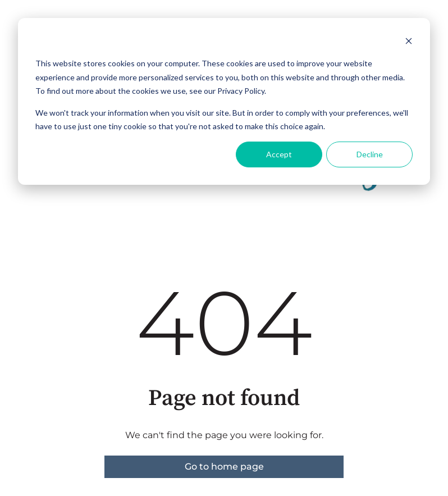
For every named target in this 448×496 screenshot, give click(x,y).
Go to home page (224, 467)
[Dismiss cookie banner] (409, 42)
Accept (279, 154)
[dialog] (224, 101)
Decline (370, 154)
